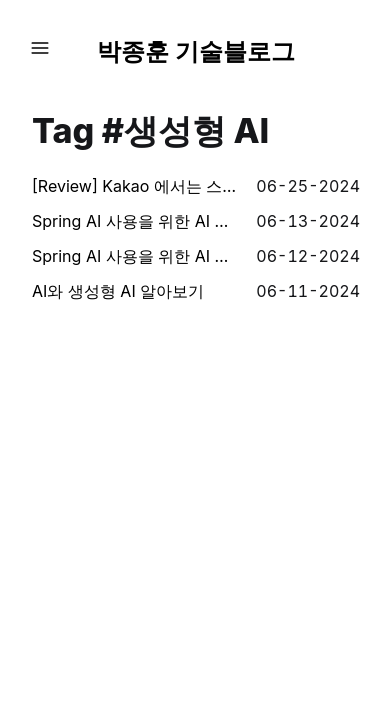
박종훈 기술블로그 (196, 51)
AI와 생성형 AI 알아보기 (118, 291)
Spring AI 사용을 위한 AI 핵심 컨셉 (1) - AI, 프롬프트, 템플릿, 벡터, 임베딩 (136, 256)
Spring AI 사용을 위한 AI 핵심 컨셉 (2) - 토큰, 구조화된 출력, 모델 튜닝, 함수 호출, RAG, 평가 (136, 221)
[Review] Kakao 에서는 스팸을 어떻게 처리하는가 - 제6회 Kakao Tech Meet (136, 186)
